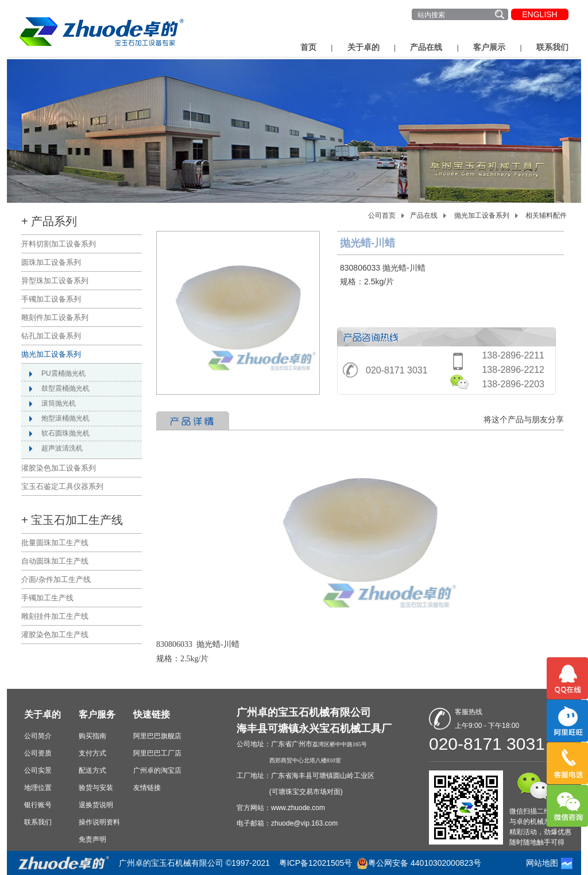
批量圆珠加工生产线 (55, 543)
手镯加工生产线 (47, 598)
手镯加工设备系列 (51, 299)
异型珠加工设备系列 (55, 281)
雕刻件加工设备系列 (55, 317)
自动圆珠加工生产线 (55, 561)
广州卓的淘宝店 (157, 770)
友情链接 (147, 788)
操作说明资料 (99, 822)
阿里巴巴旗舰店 (157, 736)
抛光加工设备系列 (51, 354)
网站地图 (542, 863)
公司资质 (38, 753)
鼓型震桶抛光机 (65, 388)
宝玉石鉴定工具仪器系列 (62, 486)
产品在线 (426, 47)
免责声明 (92, 839)
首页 (308, 47)
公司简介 (38, 736)
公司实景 (38, 770)
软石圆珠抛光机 (65, 433)
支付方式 (92, 753)
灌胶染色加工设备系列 (59, 468)
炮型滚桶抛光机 (65, 418)
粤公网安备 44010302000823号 (425, 863)
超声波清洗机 (62, 448)
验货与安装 (96, 788)
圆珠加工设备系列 (51, 262)
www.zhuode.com (298, 808)
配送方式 (92, 770)
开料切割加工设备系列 (59, 244)
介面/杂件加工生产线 (56, 579)
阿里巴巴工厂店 (157, 753)
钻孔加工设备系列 (51, 336)
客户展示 (489, 47)
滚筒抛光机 (59, 403)
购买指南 (92, 736)
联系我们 (552, 47)
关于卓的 (363, 47)
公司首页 (382, 215)
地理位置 (38, 788)
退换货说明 (96, 805)
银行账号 (38, 805)
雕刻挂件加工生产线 (55, 616)
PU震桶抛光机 (63, 373)
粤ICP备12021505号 (316, 863)
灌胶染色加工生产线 (55, 635)
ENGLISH (539, 14)
